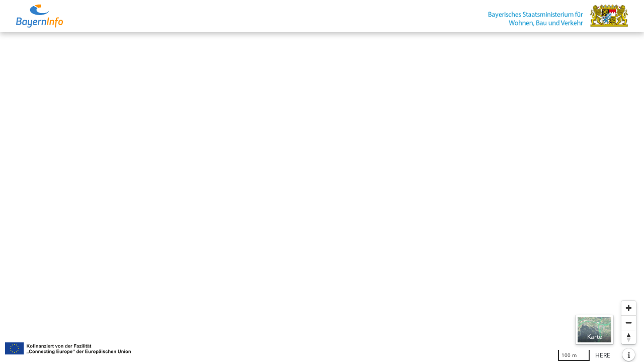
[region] (322, 197)
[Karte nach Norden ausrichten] (629, 337)
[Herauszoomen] (629, 323)
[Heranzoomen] (629, 308)
